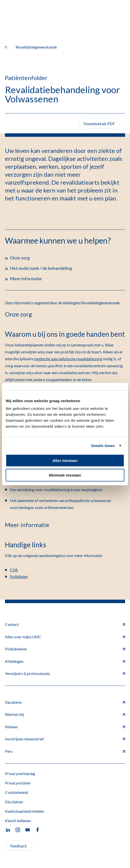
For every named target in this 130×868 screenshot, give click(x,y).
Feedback (19, 846)
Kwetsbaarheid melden (24, 811)
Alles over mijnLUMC (65, 637)
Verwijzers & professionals (65, 673)
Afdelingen (65, 661)
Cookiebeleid (16, 792)
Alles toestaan (65, 461)
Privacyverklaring (20, 773)
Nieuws (65, 727)
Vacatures (65, 702)
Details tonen (103, 446)
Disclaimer (14, 802)
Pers (65, 751)
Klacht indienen (18, 821)
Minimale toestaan (65, 475)
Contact (65, 624)
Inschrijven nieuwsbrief (65, 739)
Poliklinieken (65, 649)
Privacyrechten (18, 783)
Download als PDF (99, 124)
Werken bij (65, 714)
